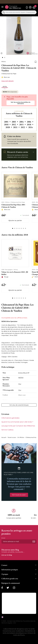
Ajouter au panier (15, 220)
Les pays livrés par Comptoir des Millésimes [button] (18, 426)
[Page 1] (13, 228)
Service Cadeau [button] (7, 430)
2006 (30, 122)
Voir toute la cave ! (19, 495)
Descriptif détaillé (7, 81)
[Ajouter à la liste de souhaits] (36, 62)
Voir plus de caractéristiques (19, 405)
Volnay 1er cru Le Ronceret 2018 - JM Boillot (15, 273)
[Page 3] (17, 228)
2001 (7, 122)
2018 (30, 124)
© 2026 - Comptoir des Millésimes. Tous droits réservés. (19, 621)
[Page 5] (21, 228)
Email (3, 538)
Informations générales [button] (10, 418)
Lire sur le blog (7, 555)
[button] (14, 515)
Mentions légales (7, 623)
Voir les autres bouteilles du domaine (21, 103)
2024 (30, 127)
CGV (15, 623)
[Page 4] (19, 228)
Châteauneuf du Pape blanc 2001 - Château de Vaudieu (14, 206)
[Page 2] (15, 228)
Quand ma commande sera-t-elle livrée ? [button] (17, 422)
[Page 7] (25, 228)
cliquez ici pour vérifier (10, 619)
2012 (15, 124)
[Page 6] (23, 228)
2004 (23, 122)
